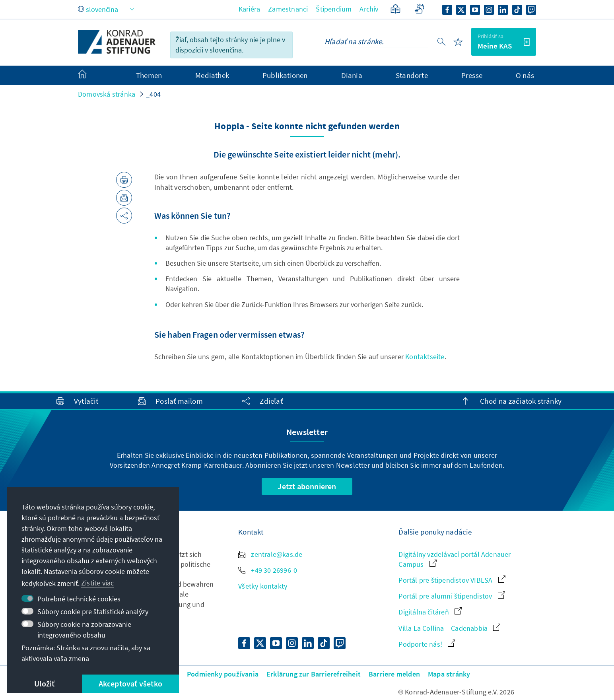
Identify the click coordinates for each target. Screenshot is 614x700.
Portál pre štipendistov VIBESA (452, 580)
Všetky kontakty (263, 586)
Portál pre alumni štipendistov (452, 596)
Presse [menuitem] (472, 75)
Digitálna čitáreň (430, 612)
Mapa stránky (449, 674)
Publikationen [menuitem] (285, 75)
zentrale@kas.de (270, 554)
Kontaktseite (425, 357)
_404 (153, 94)
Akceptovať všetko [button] (130, 683)
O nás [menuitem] (525, 75)
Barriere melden (394, 674)
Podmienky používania (223, 674)
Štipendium (334, 9)
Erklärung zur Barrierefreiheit (314, 674)
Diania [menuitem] (352, 75)
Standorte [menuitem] (412, 75)
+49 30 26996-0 (268, 570)
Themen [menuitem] (149, 75)
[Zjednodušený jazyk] (395, 9)
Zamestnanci (288, 9)
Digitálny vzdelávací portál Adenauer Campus (455, 559)
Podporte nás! (427, 644)
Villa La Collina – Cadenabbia (449, 628)
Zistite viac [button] (97, 583)
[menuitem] (90, 76)
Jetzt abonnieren (307, 486)
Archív (369, 9)
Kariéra (249, 9)
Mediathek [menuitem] (212, 75)
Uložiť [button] (44, 683)
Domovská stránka (107, 94)
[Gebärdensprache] (419, 9)
